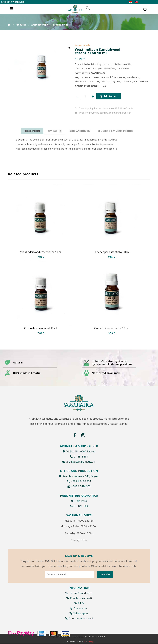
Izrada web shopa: (74, 642)
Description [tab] (30, 132)
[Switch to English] (136, 2)
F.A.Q (79, 603)
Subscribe (105, 574)
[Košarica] (145, 9)
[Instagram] (83, 435)
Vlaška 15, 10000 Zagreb (79, 451)
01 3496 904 (79, 506)
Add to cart (111, 97)
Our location (79, 608)
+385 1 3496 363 (79, 486)
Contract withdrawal (79, 618)
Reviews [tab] (54, 132)
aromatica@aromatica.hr (79, 462)
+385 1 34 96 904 (79, 481)
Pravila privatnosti (79, 598)
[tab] (80, 132)
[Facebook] (75, 435)
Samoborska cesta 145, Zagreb (79, 476)
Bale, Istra (79, 501)
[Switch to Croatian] (130, 2)
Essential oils (82, 45)
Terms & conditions (79, 593)
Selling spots (79, 613)
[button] (69, 49)
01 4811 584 (79, 457)
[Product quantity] (85, 97)
